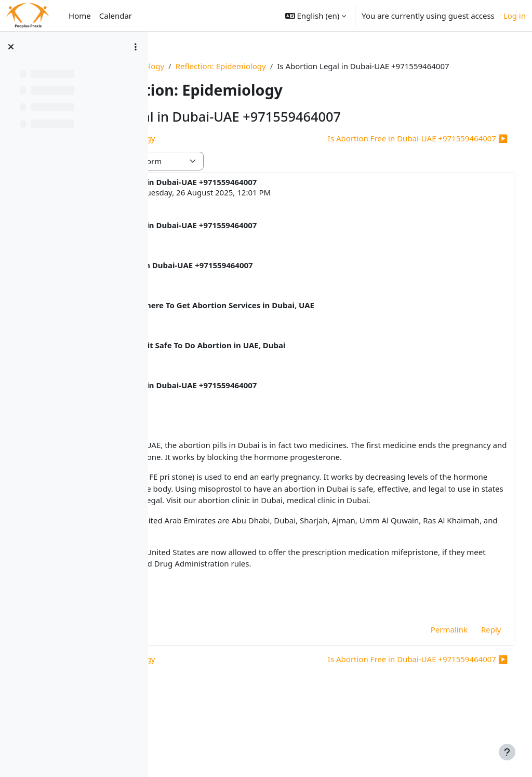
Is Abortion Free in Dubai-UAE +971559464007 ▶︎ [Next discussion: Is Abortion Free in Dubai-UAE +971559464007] (398, 150)
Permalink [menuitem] (429, 688)
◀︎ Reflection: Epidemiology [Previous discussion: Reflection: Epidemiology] (226, 150)
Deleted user (234, 204)
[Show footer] (507, 752)
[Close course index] (11, 47)
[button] (316, 16)
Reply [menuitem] (471, 688)
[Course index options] (136, 47)
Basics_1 (184, 66)
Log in (515, 16)
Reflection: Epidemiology (316, 66)
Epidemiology (235, 66)
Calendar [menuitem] (116, 16)
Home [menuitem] (80, 16)
